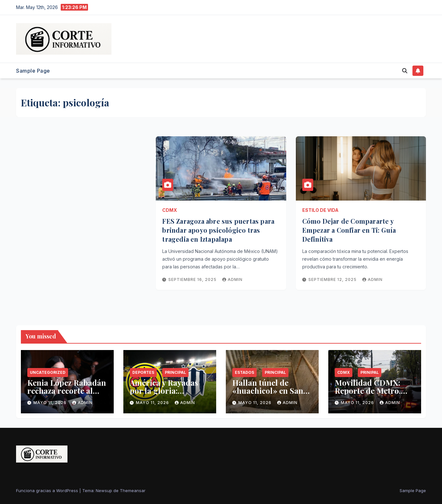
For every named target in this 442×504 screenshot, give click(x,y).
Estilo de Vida (320, 210)
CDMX (170, 210)
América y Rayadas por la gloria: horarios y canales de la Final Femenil (168, 395)
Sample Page (33, 71)
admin (232, 279)
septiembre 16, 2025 (193, 279)
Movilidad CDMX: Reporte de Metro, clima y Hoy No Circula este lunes (368, 395)
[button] (405, 71)
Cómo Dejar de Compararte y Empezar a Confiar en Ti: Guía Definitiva (349, 230)
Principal (175, 372)
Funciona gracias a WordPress (48, 491)
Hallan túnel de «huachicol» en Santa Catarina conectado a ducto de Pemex (271, 395)
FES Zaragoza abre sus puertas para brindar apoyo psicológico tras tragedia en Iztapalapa (218, 230)
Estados (244, 372)
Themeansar (133, 491)
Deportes (143, 372)
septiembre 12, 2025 (333, 279)
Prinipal (370, 372)
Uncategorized (48, 372)
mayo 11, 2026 (51, 403)
